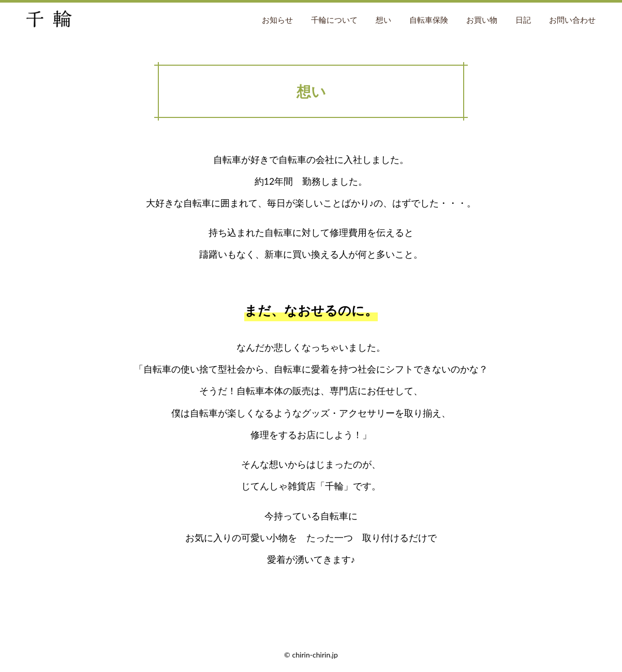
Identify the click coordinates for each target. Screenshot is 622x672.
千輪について (334, 20)
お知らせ (277, 20)
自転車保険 (429, 20)
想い (383, 20)
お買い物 (482, 20)
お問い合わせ (572, 20)
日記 (523, 20)
